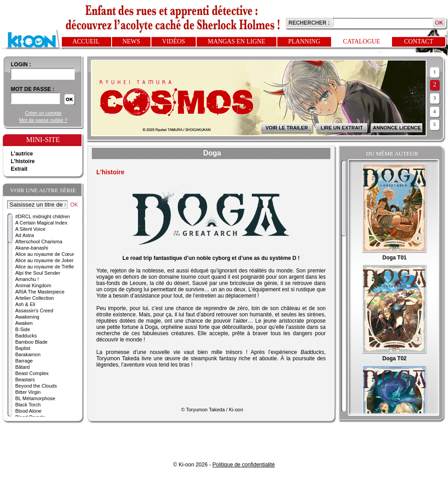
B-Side (23, 329)
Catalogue (362, 41)
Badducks (26, 336)
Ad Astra (25, 235)
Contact (419, 41)
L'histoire (23, 161)
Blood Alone (28, 411)
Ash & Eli (25, 304)
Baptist (23, 348)
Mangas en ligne (237, 41)
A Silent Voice (30, 229)
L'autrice (22, 154)
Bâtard (22, 367)
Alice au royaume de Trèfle (45, 267)
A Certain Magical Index (41, 223)
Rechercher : (309, 23)
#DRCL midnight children (43, 216)
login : (21, 65)
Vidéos (174, 41)
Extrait (19, 169)
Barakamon (28, 354)
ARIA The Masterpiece (40, 292)
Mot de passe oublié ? (43, 120)
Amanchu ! (27, 279)
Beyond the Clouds (36, 386)
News (131, 41)
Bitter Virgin (28, 392)
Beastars (25, 380)
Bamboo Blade (31, 342)
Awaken (24, 323)
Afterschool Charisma (39, 242)
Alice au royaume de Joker (44, 260)
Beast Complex (32, 373)
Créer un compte (43, 113)
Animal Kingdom (33, 285)
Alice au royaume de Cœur (45, 254)
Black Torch (28, 405)
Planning (304, 41)
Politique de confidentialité (243, 465)
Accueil (86, 41)
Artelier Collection (34, 298)
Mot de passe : (32, 89)
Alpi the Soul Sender (38, 273)
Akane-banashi (32, 248)
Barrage (24, 361)
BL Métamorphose (35, 398)
